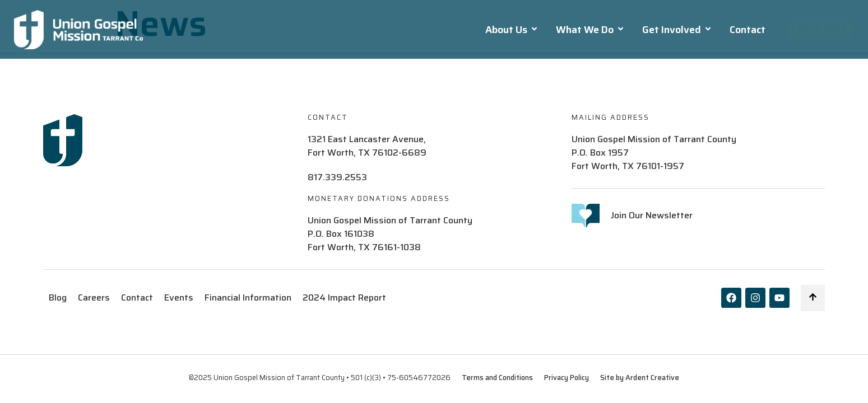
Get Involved (677, 30)
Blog (58, 298)
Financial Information (248, 298)
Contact (748, 30)
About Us (512, 30)
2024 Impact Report (344, 298)
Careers (94, 298)
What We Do (590, 30)
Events (179, 298)
